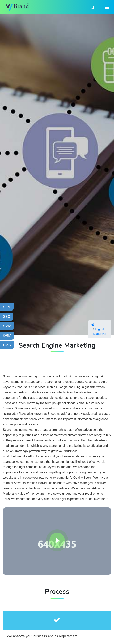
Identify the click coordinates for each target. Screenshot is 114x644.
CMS (7, 345)
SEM (7, 307)
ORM (7, 336)
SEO (7, 317)
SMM (7, 326)
